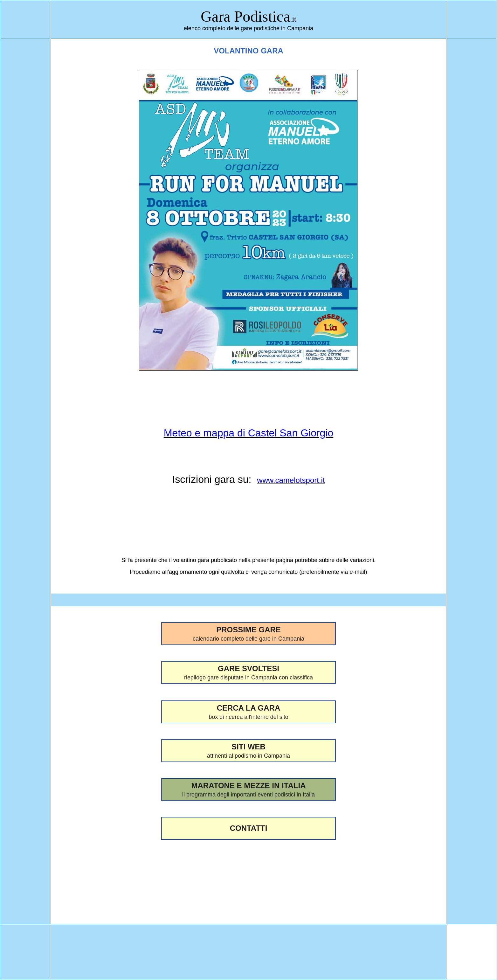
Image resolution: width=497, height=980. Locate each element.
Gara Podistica (245, 16)
